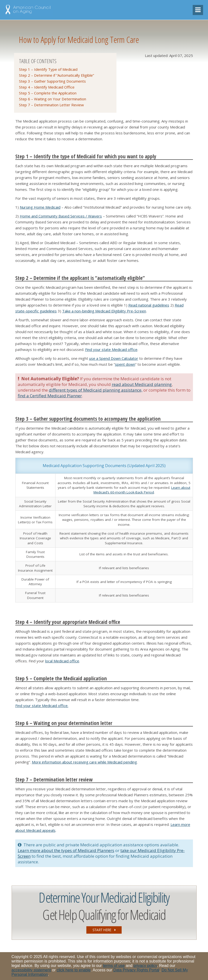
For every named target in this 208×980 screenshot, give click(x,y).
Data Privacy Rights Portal (136, 970)
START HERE (104, 930)
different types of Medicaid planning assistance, (96, 390)
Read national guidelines (149, 305)
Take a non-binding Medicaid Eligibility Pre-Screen (104, 311)
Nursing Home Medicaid (40, 207)
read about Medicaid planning (142, 384)
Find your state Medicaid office (111, 349)
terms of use (114, 966)
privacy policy (145, 966)
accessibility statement (31, 970)
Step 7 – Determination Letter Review (51, 105)
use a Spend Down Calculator (114, 358)
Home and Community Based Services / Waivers (61, 216)
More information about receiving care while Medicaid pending (84, 762)
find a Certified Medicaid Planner (50, 396)
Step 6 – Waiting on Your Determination (53, 99)
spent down (125, 364)
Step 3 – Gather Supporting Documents (52, 81)
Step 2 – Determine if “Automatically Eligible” (57, 75)
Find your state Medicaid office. (42, 706)
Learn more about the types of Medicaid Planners (66, 850)
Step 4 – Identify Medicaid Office (47, 87)
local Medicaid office (62, 661)
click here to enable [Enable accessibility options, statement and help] (74, 970)
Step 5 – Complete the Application (48, 93)
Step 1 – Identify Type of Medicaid (48, 69)
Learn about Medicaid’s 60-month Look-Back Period (142, 490)
